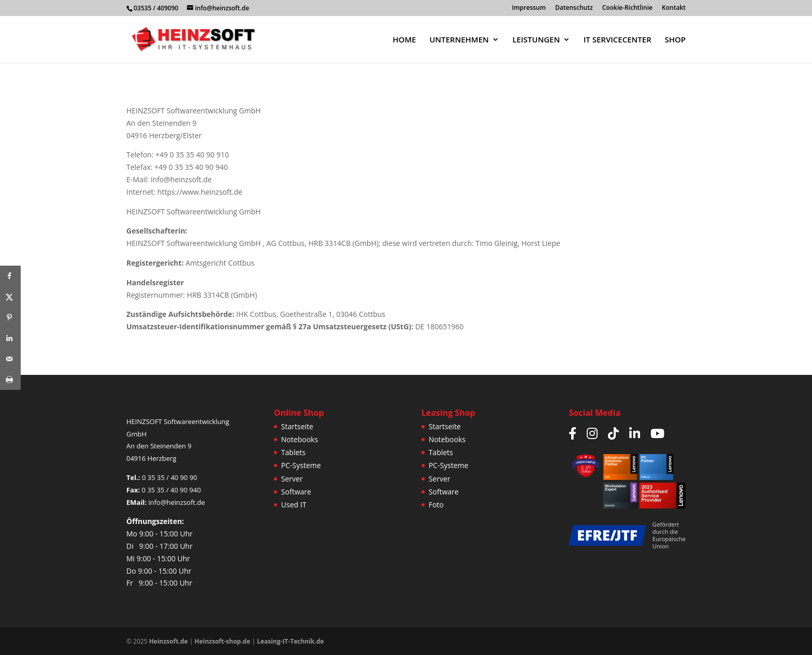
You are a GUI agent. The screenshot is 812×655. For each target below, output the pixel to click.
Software (296, 492)
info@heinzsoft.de (176, 502)
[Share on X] (10, 297)
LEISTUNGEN (536, 40)
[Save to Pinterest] (10, 317)
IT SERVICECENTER (618, 40)
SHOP (675, 40)
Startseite (297, 426)
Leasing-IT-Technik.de (290, 641)
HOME (404, 40)
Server (292, 479)
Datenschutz (574, 8)
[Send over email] (10, 359)
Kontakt (674, 8)
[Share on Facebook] (10, 276)
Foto (436, 505)
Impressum (529, 8)
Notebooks (300, 439)
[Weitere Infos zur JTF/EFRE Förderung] (607, 535)
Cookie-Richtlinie (627, 8)
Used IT (294, 505)
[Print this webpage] (10, 380)
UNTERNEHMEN (459, 40)
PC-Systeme (301, 465)
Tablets (293, 452)
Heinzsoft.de (169, 641)
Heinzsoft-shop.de (223, 641)
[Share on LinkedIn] (10, 338)
